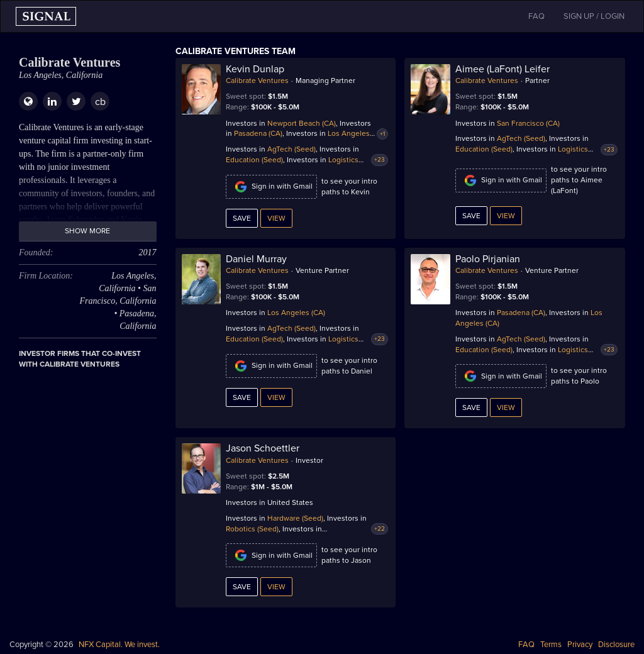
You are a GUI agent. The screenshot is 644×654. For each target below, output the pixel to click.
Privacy (580, 645)
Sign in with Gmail (271, 187)
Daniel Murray (256, 259)
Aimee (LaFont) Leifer (502, 69)
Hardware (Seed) (295, 518)
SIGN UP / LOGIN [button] (594, 16)
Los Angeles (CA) (296, 313)
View (276, 218)
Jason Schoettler (263, 448)
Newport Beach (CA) (302, 123)
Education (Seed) (254, 160)
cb (100, 102)
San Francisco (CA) (528, 123)
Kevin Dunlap (255, 69)
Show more (87, 231)
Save (242, 218)
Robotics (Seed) (252, 529)
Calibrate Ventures (257, 80)
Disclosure (616, 645)
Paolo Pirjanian (488, 259)
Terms (551, 645)
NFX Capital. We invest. (119, 645)
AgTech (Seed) (291, 149)
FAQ (526, 645)
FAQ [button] (536, 16)
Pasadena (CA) (258, 133)
